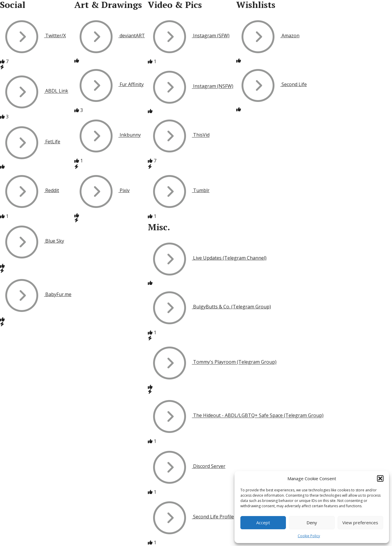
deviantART (110, 36)
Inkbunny (108, 135)
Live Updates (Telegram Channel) (207, 258)
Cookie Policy (309, 536)
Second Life (272, 84)
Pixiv (102, 190)
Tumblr (179, 190)
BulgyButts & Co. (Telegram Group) (209, 307)
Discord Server (187, 466)
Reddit (30, 190)
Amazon (268, 36)
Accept (263, 523)
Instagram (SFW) (189, 36)
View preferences (360, 523)
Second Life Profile (191, 517)
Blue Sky (32, 241)
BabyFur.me (36, 294)
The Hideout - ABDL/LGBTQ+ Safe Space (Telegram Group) (236, 416)
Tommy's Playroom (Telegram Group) (212, 362)
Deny (312, 523)
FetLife (30, 142)
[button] (380, 478)
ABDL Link (34, 91)
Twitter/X (33, 36)
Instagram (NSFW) (191, 86)
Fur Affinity (109, 84)
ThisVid (179, 135)
